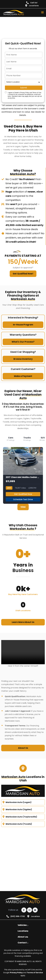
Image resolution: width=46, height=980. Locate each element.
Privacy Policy (16, 973)
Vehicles (22, 925)
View (23, 507)
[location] (24, 82)
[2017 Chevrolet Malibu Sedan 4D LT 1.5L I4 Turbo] (23, 475)
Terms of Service (35, 973)
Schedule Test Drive (23, 499)
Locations (23, 931)
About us (23, 937)
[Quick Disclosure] (6, 92)
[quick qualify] (23, 27)
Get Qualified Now (23, 494)
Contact (22, 943)
